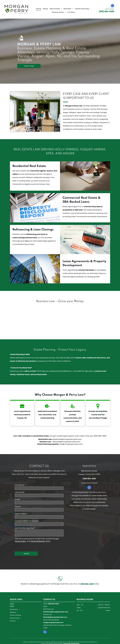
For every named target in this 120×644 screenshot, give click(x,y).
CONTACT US (39, 466)
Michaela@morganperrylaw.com (66, 442)
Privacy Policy (20, 541)
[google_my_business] (112, 6)
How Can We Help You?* (25, 528)
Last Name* (20, 492)
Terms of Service (38, 541)
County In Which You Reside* (27, 521)
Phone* (18, 507)
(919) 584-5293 (100, 436)
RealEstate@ (58, 439)
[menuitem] (39, 9)
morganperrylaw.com (72, 439)
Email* (17, 499)
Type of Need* (21, 514)
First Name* (20, 485)
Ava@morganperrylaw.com (71, 444)
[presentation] (27, 547)
